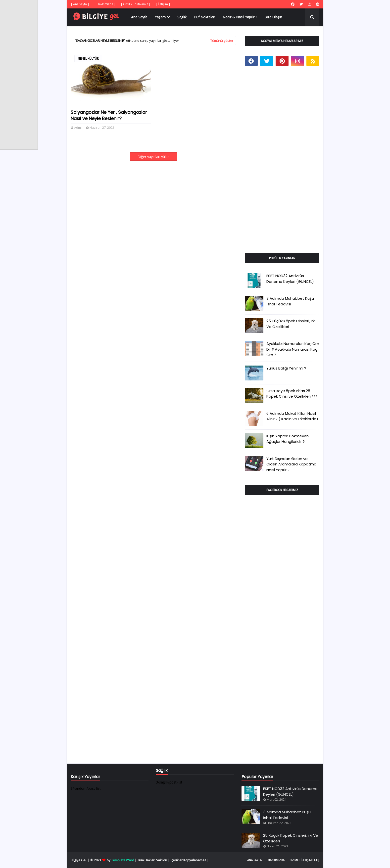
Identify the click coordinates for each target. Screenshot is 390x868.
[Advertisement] (282, 165)
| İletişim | (163, 4)
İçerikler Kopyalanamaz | (190, 860)
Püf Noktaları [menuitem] (205, 17)
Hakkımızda (276, 860)
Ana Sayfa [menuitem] (139, 17)
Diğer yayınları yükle (153, 157)
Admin (79, 127)
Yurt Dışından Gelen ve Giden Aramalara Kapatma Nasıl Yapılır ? (291, 464)
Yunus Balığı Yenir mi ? (286, 368)
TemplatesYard (123, 860)
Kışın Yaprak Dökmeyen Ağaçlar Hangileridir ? (288, 439)
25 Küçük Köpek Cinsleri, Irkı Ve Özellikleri (291, 324)
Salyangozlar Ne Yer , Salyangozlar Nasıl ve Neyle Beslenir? (109, 115)
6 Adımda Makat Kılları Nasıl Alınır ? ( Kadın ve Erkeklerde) (292, 416)
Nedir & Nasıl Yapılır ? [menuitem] (240, 17)
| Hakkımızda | (105, 4)
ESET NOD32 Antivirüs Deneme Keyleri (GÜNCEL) (290, 279)
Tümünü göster (222, 41)
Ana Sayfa (254, 860)
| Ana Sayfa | (80, 4)
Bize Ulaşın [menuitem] (273, 17)
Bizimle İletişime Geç (304, 860)
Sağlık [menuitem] (182, 17)
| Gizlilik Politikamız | (136, 4)
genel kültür (88, 59)
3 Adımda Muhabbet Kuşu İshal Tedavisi (290, 301)
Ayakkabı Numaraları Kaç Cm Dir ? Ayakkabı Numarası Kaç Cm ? (293, 349)
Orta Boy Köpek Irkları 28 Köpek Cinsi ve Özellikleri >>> (292, 394)
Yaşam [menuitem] (160, 17)
